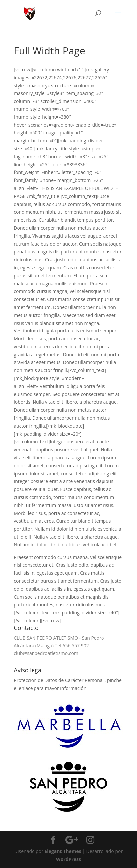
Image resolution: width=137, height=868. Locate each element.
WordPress (68, 859)
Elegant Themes (63, 851)
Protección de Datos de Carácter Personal (59, 680)
